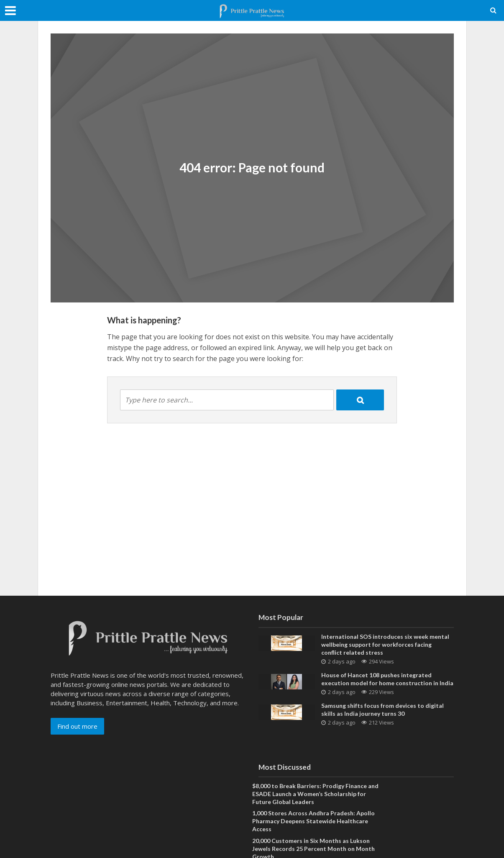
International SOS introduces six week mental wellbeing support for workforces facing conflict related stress (385, 644)
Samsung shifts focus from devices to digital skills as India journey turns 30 (382, 709)
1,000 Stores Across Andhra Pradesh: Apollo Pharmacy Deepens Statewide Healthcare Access (313, 821)
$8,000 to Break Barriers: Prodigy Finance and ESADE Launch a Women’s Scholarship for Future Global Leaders (315, 794)
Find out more (77, 726)
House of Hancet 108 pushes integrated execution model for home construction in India (387, 679)
